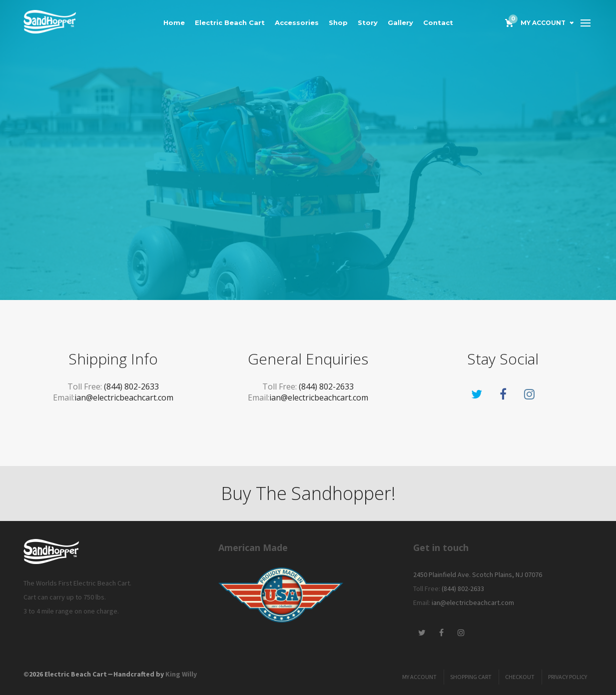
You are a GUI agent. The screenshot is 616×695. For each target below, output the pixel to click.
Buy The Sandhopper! (308, 493)
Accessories (297, 22)
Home (174, 22)
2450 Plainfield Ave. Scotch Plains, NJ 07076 (478, 574)
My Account (543, 23)
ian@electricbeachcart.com (124, 397)
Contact (438, 22)
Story (368, 22)
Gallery (400, 22)
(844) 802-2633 (131, 386)
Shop (338, 22)
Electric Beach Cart (230, 22)
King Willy (181, 674)
